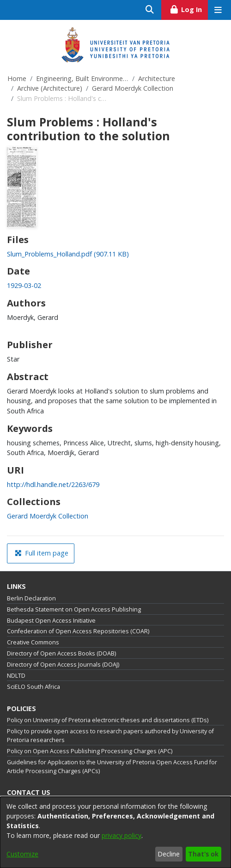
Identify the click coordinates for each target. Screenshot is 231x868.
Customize (22, 854)
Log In (189, 8)
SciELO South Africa (33, 687)
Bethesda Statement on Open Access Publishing (74, 609)
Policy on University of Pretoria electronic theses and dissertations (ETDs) (108, 720)
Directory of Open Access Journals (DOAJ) (63, 665)
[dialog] (115, 832)
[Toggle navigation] (218, 10)
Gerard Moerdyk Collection (133, 88)
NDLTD (16, 676)
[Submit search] (150, 10)
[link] (68, 254)
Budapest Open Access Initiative (51, 621)
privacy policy (122, 835)
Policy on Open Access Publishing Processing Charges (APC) (90, 751)
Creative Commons (33, 642)
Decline (169, 854)
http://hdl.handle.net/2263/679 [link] (53, 484)
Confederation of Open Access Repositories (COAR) (78, 631)
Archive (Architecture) (50, 88)
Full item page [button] (42, 553)
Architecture (157, 78)
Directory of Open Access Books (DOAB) (61, 653)
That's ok (203, 854)
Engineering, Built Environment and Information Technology (82, 78)
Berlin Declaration (31, 598)
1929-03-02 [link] (24, 285)
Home (17, 78)
